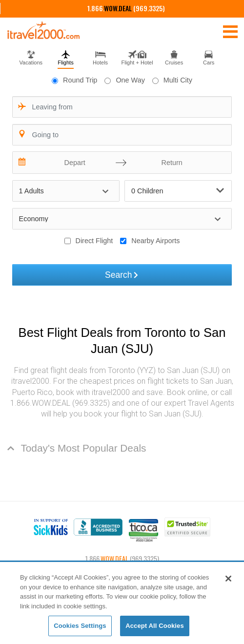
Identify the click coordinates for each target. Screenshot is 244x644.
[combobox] (122, 107)
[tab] (31, 57)
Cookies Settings (80, 626)
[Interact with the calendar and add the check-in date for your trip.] (22, 163)
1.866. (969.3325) (126, 8)
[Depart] (72, 163)
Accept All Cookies (155, 626)
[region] (122, 603)
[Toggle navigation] (230, 31)
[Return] (170, 163)
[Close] (228, 579)
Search (122, 275)
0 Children (178, 191)
